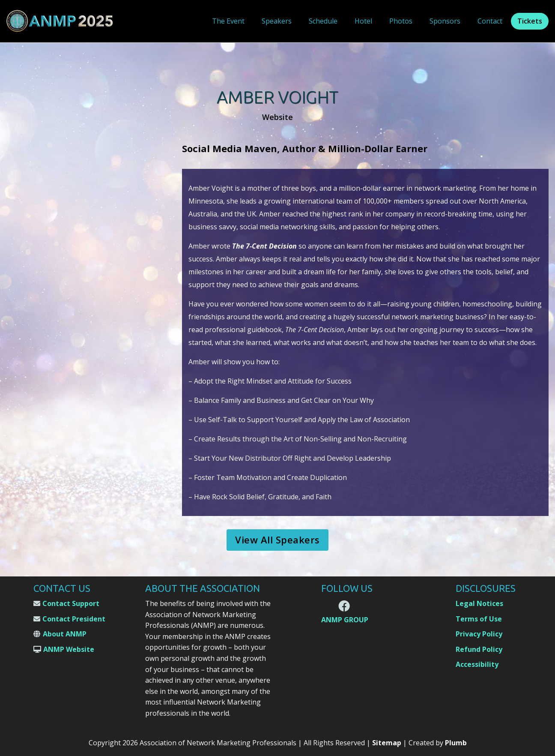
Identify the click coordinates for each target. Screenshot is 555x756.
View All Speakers (277, 540)
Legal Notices (479, 603)
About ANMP (65, 634)
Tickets (530, 21)
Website (277, 117)
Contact (490, 21)
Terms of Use (479, 619)
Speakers (277, 21)
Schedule (323, 21)
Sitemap (387, 743)
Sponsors (445, 21)
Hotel (363, 21)
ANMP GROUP (345, 620)
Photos (401, 21)
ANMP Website (69, 649)
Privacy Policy (479, 634)
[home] (60, 21)
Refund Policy (479, 649)
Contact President (74, 619)
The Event (228, 21)
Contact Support (71, 603)
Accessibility (477, 664)
